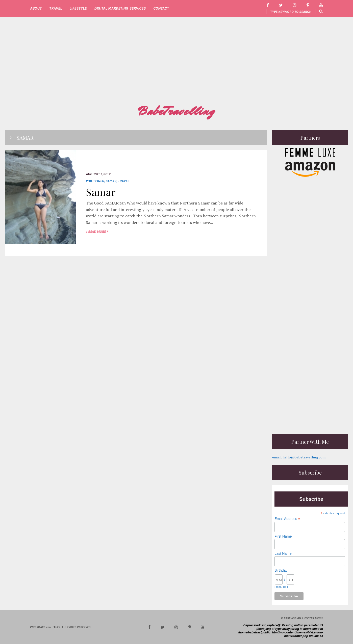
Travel (123, 181)
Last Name (283, 553)
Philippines (95, 181)
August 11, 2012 (98, 174)
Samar (111, 181)
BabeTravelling (176, 111)
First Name (283, 536)
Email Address (287, 519)
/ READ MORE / (97, 232)
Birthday (281, 570)
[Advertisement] (176, 65)
